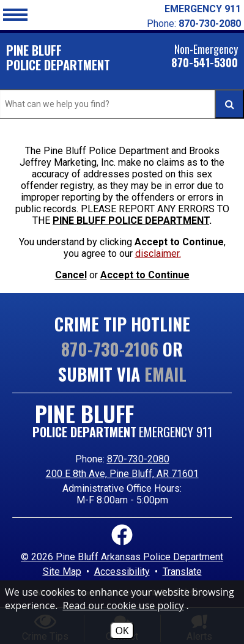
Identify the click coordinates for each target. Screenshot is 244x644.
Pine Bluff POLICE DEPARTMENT (58, 57)
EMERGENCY (176, 432)
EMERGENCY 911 (203, 9)
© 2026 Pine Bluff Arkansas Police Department (122, 557)
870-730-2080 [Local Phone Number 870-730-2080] (210, 24)
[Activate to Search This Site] (229, 104)
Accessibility (122, 572)
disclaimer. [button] (158, 254)
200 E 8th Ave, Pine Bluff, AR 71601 (122, 474)
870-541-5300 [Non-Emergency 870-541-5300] (205, 63)
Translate (182, 572)
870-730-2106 (110, 349)
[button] (15, 13)
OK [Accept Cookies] (122, 631)
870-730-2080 (138, 459)
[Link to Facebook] (122, 536)
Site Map (62, 572)
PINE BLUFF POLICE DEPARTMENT (131, 220)
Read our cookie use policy (124, 605)
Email (165, 374)
